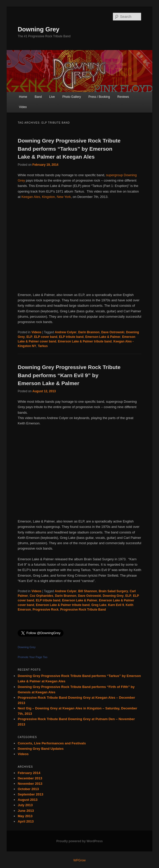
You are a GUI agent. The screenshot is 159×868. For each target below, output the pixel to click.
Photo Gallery (72, 97)
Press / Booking (99, 97)
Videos (36, 332)
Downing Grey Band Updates (41, 749)
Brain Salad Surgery (113, 591)
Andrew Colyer (66, 332)
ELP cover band (46, 337)
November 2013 (30, 784)
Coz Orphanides (41, 596)
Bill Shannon (87, 591)
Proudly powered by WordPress (80, 841)
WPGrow (80, 860)
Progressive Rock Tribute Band (83, 610)
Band (38, 97)
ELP (29, 337)
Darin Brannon (89, 332)
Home (23, 97)
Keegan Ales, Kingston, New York (46, 197)
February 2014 (29, 773)
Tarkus (43, 346)
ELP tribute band (71, 337)
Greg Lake (99, 605)
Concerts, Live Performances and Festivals (52, 743)
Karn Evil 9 (116, 605)
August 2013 (28, 800)
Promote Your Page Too (33, 657)
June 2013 (26, 811)
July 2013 (25, 805)
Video (23, 107)
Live (52, 97)
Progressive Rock (45, 610)
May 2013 (25, 816)
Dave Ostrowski (113, 332)
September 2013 (30, 794)
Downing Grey (39, 29)
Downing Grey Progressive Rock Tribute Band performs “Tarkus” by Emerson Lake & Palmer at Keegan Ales (69, 149)
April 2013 (26, 821)
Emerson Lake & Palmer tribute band (85, 341)
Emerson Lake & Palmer (103, 337)
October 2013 (28, 789)
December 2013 (30, 778)
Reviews (123, 97)
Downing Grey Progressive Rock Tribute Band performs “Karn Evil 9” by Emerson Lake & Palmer (69, 375)
